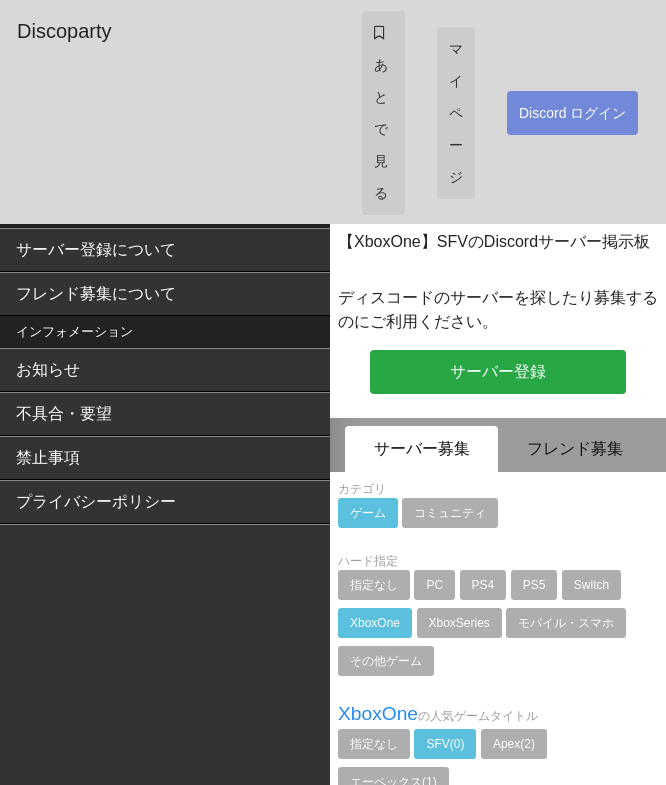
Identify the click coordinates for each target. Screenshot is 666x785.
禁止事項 (48, 457)
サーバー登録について (96, 249)
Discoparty (64, 31)
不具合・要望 (64, 413)
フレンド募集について (96, 293)
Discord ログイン (572, 113)
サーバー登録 (498, 371)
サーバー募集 (422, 448)
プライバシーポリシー (96, 501)
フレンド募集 (575, 448)
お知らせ (48, 369)
